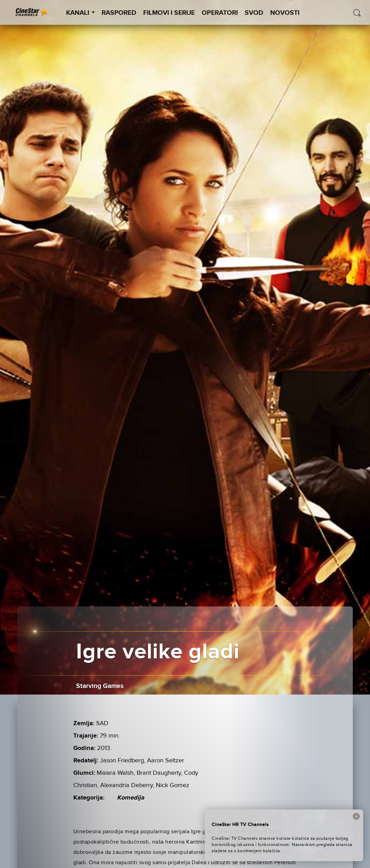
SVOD (254, 13)
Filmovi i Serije (169, 13)
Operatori (220, 13)
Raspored (119, 13)
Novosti (285, 13)
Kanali (80, 13)
